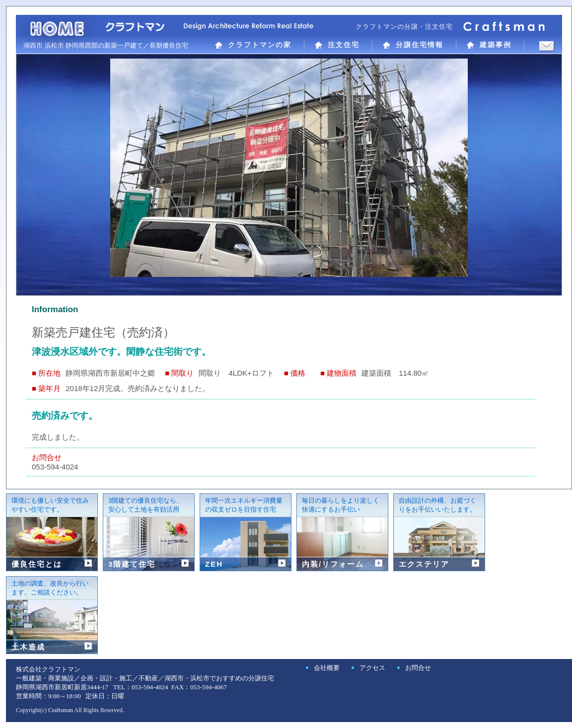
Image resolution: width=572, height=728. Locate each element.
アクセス (372, 668)
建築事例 (489, 45)
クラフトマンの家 (253, 45)
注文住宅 (337, 45)
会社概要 (327, 668)
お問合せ (418, 668)
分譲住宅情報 (413, 45)
